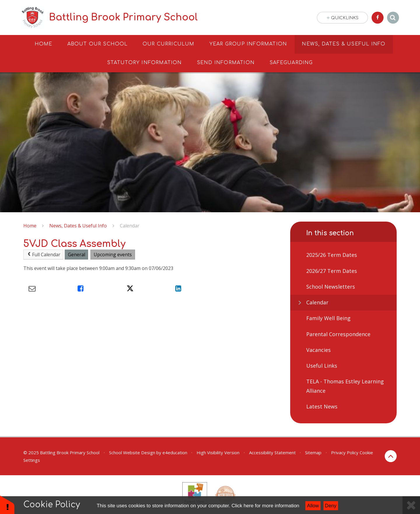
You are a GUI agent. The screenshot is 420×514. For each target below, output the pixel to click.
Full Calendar (43, 255)
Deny (331, 506)
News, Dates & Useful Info (78, 226)
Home (30, 226)
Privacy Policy (345, 452)
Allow (313, 506)
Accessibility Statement (272, 452)
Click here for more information (265, 506)
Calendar (130, 226)
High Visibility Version (218, 452)
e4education (175, 452)
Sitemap (313, 452)
